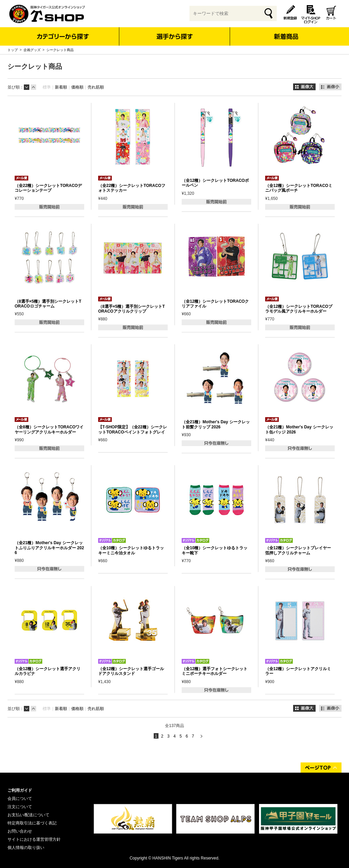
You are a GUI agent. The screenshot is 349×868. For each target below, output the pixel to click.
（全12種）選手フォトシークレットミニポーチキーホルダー (215, 671)
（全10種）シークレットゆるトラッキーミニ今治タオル (131, 550)
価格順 (77, 87)
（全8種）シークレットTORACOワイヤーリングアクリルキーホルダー (49, 429)
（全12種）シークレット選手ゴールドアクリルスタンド (131, 671)
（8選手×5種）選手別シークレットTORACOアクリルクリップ (132, 309)
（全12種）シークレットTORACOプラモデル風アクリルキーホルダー (299, 309)
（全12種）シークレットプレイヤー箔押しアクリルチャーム (298, 550)
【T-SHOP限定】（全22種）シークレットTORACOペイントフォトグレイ (133, 429)
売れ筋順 (96, 87)
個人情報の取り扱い (26, 848)
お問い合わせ (20, 831)
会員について (20, 799)
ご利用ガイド (20, 790)
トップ (13, 50)
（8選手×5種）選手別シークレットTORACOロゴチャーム (48, 304)
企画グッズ (32, 50)
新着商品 (286, 32)
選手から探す (175, 36)
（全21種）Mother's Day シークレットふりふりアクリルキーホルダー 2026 (49, 548)
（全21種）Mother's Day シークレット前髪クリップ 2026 (216, 424)
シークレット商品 (60, 50)
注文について (20, 807)
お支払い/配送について (28, 815)
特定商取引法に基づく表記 (32, 823)
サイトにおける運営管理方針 (34, 839)
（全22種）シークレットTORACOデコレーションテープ (48, 188)
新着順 (61, 87)
